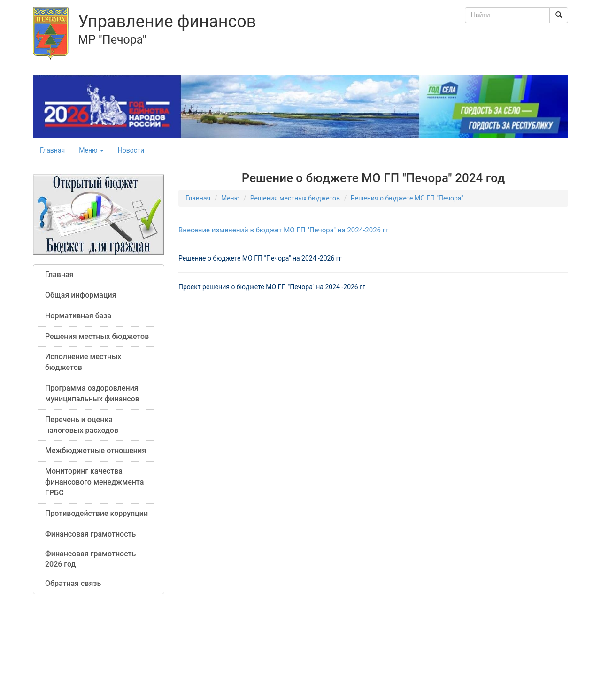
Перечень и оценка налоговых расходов (82, 425)
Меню (91, 150)
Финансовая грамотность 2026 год (90, 559)
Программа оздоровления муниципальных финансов (92, 393)
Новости (131, 150)
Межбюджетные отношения (96, 450)
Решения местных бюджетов (97, 336)
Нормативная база (78, 316)
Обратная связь (73, 583)
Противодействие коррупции (96, 513)
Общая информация (81, 295)
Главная (52, 150)
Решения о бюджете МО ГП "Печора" (407, 198)
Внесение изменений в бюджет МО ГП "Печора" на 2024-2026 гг (283, 230)
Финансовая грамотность (90, 534)
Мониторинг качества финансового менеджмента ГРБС (94, 482)
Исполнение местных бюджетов (83, 362)
